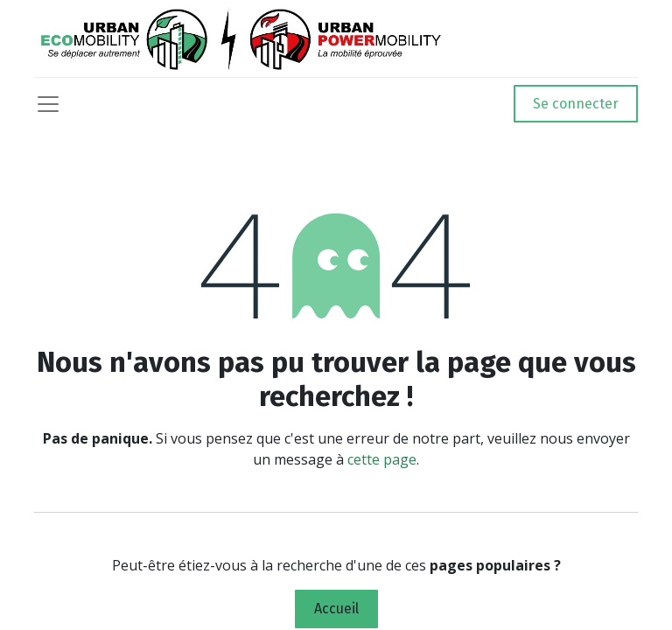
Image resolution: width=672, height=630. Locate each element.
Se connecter (576, 104)
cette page (382, 459)
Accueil (336, 609)
